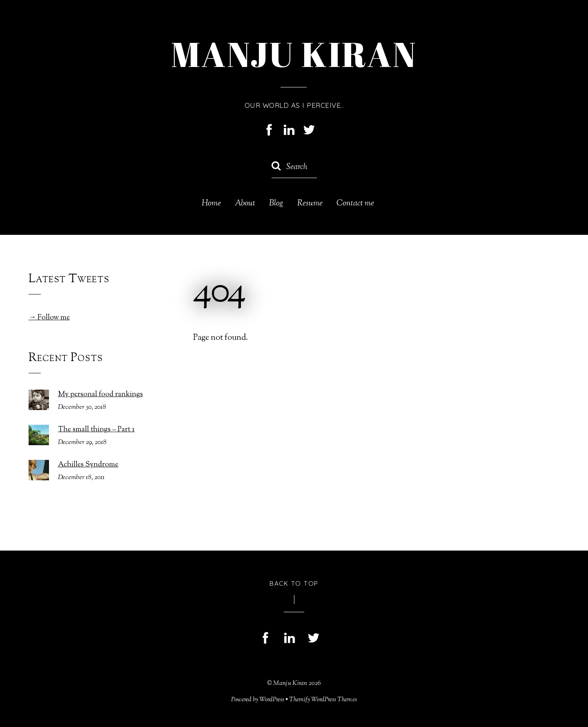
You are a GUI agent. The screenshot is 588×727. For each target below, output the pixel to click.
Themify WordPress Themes (323, 700)
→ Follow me (49, 318)
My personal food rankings (100, 395)
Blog (276, 204)
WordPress (272, 700)
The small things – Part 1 (96, 430)
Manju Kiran (290, 683)
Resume (310, 204)
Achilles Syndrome (88, 465)
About (245, 204)
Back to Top (294, 583)
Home (211, 204)
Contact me (355, 204)
